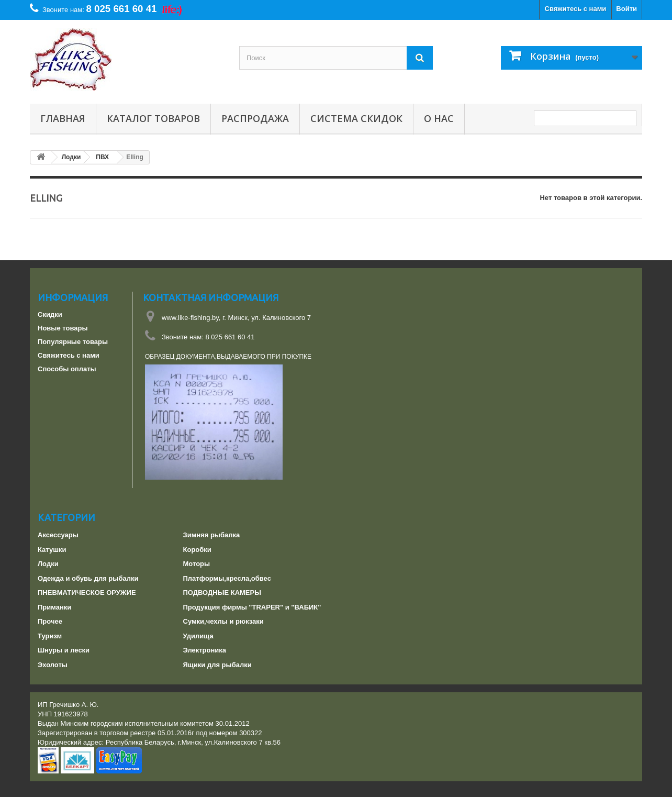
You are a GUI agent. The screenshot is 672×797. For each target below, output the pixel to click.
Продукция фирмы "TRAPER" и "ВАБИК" (252, 607)
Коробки (197, 550)
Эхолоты (53, 665)
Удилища (198, 636)
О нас (439, 118)
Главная (63, 118)
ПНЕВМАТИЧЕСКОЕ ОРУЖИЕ (87, 593)
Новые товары (63, 328)
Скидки (50, 314)
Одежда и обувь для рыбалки (88, 578)
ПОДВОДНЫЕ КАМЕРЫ (222, 593)
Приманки (54, 607)
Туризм (50, 636)
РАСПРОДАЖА (255, 118)
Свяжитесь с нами (576, 9)
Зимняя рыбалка (212, 535)
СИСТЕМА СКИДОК (356, 118)
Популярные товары (73, 342)
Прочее (50, 621)
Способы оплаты (67, 369)
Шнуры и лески (64, 650)
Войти (626, 9)
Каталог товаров (153, 118)
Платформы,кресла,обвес (227, 578)
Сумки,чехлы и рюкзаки (223, 621)
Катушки (52, 550)
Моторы (197, 564)
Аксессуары (58, 535)
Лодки (48, 564)
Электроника (205, 650)
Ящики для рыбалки (217, 665)
